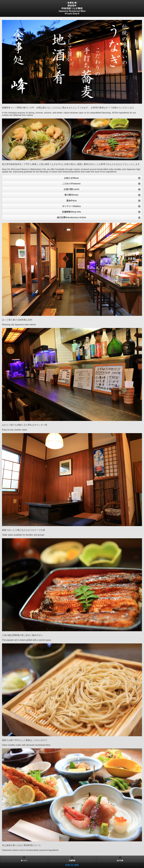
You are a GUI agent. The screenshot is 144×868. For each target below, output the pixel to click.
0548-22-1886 (72, 865)
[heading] (72, 865)
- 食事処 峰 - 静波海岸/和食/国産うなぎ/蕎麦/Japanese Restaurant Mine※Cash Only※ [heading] (72, 8)
